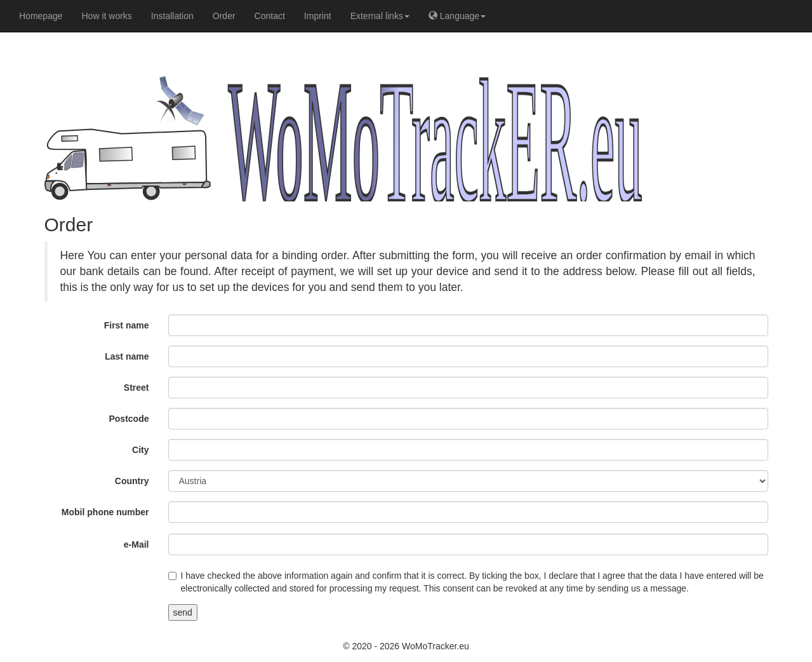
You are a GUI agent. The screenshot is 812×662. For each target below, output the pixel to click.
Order (224, 16)
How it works (107, 16)
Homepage (41, 16)
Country (132, 481)
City (140, 450)
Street (136, 388)
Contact (270, 16)
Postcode (129, 419)
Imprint (318, 16)
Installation (172, 16)
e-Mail (136, 544)
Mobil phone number (105, 512)
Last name (127, 356)
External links (380, 16)
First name (127, 325)
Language (457, 16)
